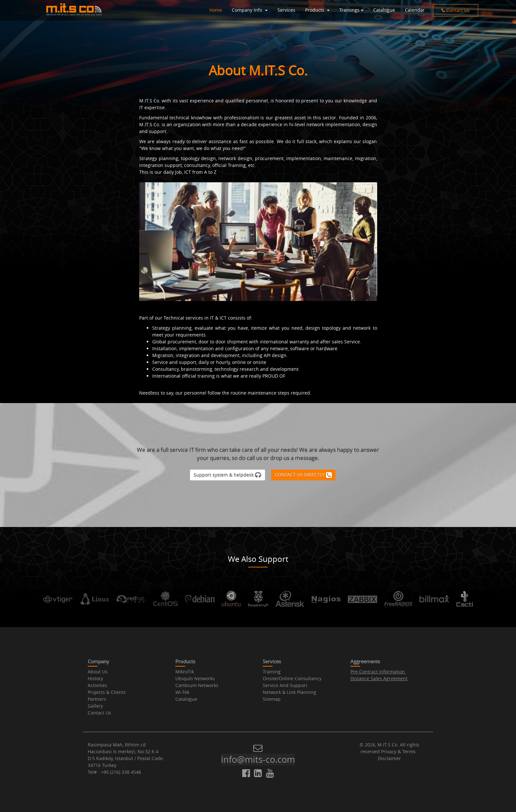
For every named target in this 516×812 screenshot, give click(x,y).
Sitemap (272, 699)
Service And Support (285, 685)
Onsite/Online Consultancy (292, 678)
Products (315, 10)
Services (286, 10)
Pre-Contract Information (378, 672)
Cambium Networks (197, 685)
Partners (97, 699)
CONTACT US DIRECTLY (303, 475)
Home (216, 10)
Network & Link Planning (289, 692)
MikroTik (185, 672)
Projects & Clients (107, 692)
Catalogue (384, 10)
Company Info (248, 10)
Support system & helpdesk (228, 475)
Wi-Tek (182, 692)
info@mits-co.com (258, 759)
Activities (97, 685)
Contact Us (456, 10)
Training (272, 672)
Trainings (349, 10)
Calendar (415, 10)
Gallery (95, 706)
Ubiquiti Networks (195, 678)
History (95, 678)
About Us (98, 672)
